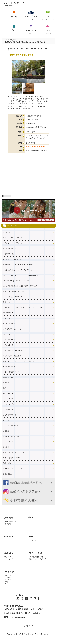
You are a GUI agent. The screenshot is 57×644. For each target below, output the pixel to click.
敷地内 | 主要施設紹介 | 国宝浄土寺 (15, 295)
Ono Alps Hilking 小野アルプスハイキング (17, 284)
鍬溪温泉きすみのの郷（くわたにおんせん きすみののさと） (24, 311)
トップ (5, 43)
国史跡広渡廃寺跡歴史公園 (12, 359)
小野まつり (7, 337)
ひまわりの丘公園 (9, 327)
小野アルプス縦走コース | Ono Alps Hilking (17, 273)
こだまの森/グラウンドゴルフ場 (14, 407)
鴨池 (5, 391)
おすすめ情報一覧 (10, 525)
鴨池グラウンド (8, 386)
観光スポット (14, 43)
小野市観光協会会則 (36, 560)
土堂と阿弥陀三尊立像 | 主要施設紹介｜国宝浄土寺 (20, 289)
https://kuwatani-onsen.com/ (35, 150)
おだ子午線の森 (8, 413)
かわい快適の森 (8, 396)
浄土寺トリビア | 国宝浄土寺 (13, 300)
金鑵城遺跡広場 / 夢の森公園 (13, 354)
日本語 (6, 585)
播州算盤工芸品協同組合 (11, 439)
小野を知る (8, 527)
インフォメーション (38, 556)
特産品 (32, 520)
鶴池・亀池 (7, 466)
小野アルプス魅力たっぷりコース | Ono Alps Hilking (20, 278)
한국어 (6, 587)
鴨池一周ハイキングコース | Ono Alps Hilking (18, 268)
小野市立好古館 (8, 348)
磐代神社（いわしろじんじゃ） (14, 472)
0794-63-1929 (21, 620)
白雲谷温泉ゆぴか (9, 343)
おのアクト (7, 423)
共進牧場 (6, 434)
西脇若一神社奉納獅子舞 (11, 461)
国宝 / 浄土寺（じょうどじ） (13, 332)
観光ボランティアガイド (37, 562)
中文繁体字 (8, 583)
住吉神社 (6, 450)
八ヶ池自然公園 (8, 402)
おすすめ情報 (10, 521)
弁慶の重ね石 (8, 477)
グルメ (32, 539)
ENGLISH (7, 579)
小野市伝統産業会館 (10, 370)
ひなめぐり (7, 321)
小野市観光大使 (8, 257)
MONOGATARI (8, 316)
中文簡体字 (8, 581)
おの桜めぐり (8, 235)
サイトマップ (28, 629)
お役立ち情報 (10, 556)
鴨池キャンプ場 (8, 380)
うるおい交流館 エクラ (11, 375)
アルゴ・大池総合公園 (11, 429)
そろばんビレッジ (9, 445)
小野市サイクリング (10, 252)
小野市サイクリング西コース (13, 246)
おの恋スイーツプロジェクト (13, 262)
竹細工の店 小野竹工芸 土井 (14, 456)
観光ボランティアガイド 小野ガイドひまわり (19, 364)
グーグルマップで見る (6, 199)
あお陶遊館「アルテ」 (11, 418)
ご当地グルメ (33, 544)
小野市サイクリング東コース (13, 241)
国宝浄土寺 (7, 305)
